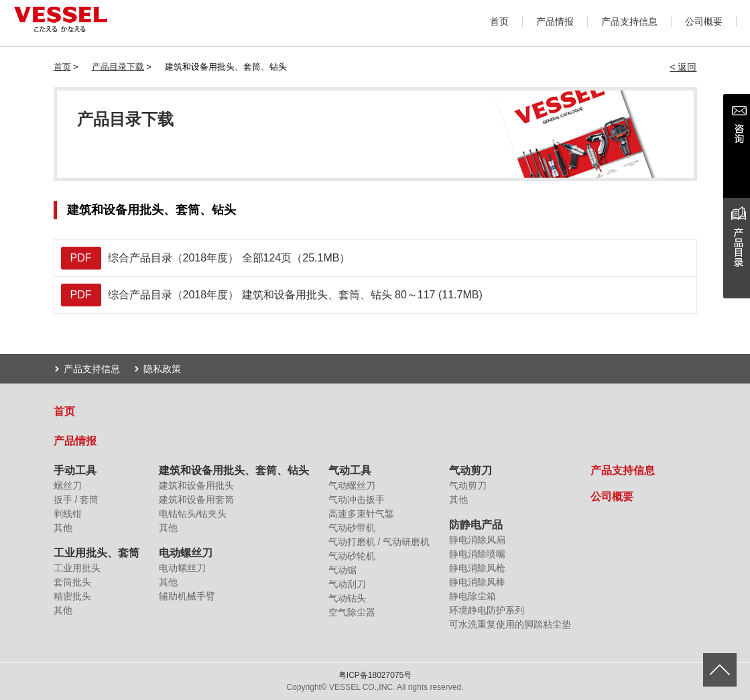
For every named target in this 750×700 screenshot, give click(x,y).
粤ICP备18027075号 (375, 675)
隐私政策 (162, 369)
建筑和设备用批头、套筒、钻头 (234, 470)
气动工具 (350, 470)
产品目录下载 (118, 67)
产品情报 (555, 21)
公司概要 (704, 21)
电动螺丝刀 (186, 553)
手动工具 (75, 470)
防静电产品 (476, 525)
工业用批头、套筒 (97, 553)
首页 (499, 21)
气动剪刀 (471, 470)
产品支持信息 (629, 21)
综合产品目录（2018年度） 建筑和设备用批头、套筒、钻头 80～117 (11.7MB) (272, 295)
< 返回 (683, 67)
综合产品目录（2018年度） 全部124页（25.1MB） (206, 258)
